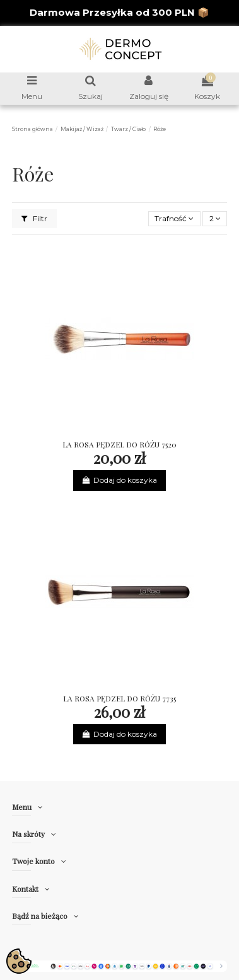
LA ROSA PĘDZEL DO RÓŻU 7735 (119, 698)
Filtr (34, 218)
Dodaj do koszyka (119, 480)
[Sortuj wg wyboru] (174, 219)
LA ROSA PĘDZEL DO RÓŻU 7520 (119, 444)
